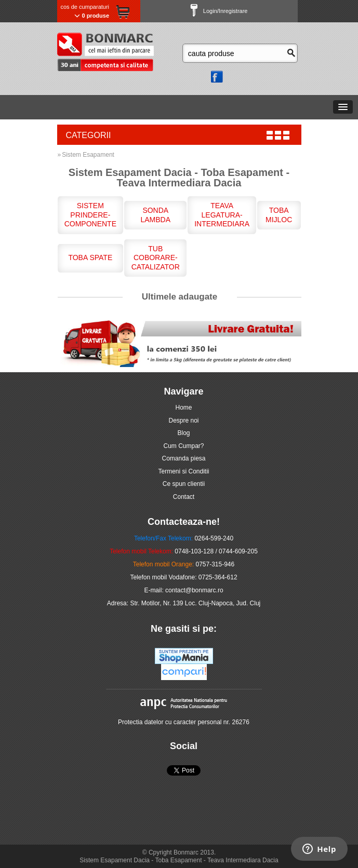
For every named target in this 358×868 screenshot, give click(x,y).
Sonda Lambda (155, 215)
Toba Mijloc (279, 215)
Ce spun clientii (184, 484)
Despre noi (183, 421)
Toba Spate (90, 257)
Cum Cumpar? (183, 446)
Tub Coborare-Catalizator (156, 258)
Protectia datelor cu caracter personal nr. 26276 (184, 722)
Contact (184, 497)
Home (183, 408)
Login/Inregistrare (219, 11)
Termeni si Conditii (183, 471)
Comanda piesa (183, 458)
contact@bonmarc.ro (194, 590)
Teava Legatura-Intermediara (222, 215)
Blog (183, 433)
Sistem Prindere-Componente (90, 215)
